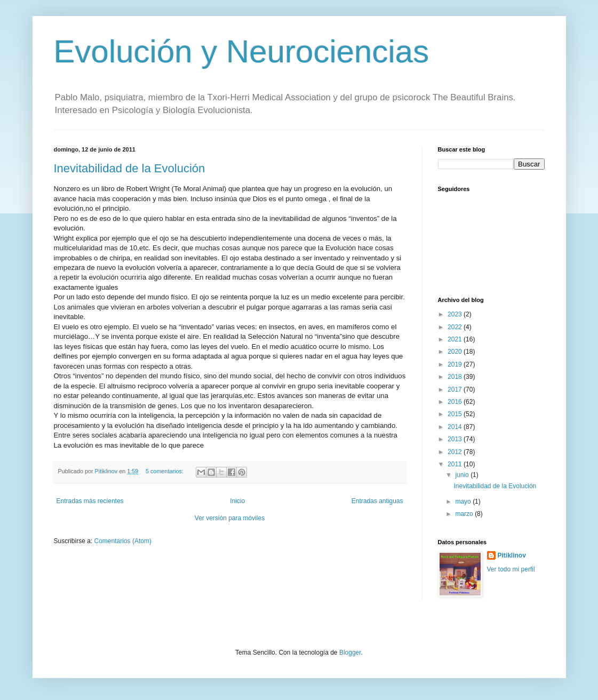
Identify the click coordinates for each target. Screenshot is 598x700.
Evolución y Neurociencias (242, 51)
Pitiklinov (512, 555)
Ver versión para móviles (230, 518)
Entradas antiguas (377, 501)
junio (463, 475)
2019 (456, 364)
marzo (465, 514)
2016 (456, 402)
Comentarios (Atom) (123, 541)
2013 (456, 439)
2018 (456, 377)
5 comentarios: (165, 471)
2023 (456, 314)
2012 (456, 452)
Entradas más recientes (90, 501)
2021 (456, 339)
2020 (456, 352)
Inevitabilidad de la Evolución (130, 168)
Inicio (237, 501)
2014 (456, 427)
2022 (456, 327)
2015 (456, 414)
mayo (464, 502)
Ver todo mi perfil (511, 569)
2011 (456, 464)
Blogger (350, 653)
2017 (456, 389)
